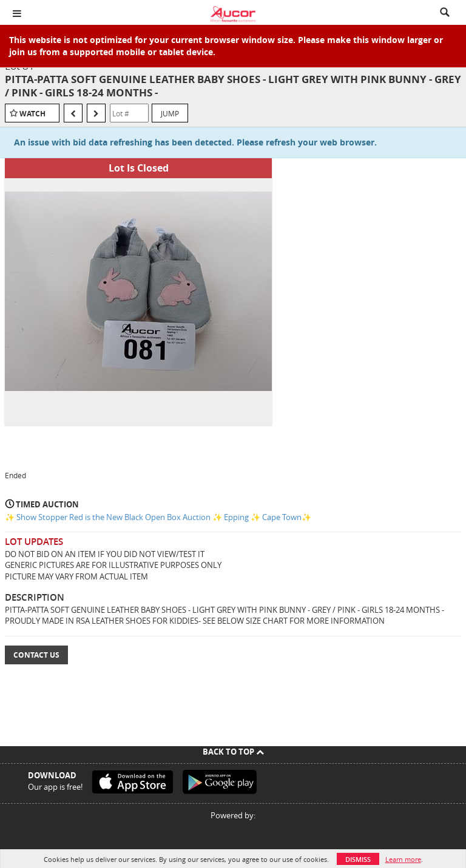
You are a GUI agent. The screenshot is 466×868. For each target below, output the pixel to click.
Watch (32, 114)
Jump (170, 113)
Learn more (403, 859)
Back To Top (233, 752)
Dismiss (358, 859)
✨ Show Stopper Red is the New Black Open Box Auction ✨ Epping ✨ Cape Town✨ (158, 517)
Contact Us (36, 655)
